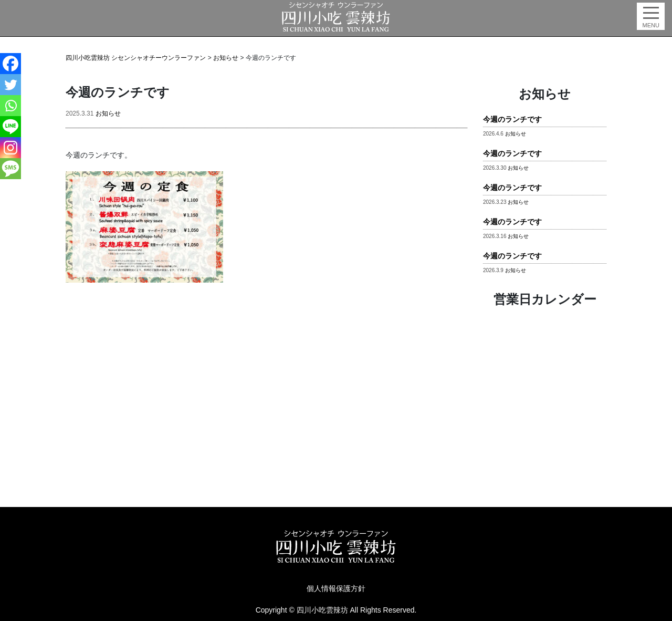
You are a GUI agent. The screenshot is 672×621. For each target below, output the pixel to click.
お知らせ (108, 113)
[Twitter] (10, 85)
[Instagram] (10, 148)
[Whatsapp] (10, 106)
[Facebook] (10, 64)
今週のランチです (512, 120)
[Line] (10, 127)
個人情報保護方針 (336, 588)
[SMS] (10, 169)
